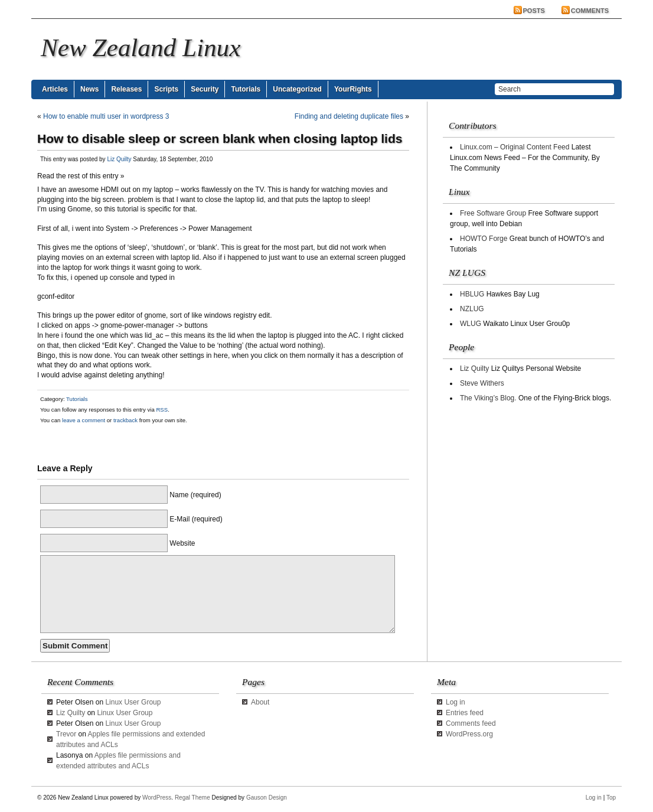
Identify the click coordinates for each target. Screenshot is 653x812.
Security (205, 89)
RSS (162, 410)
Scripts (166, 89)
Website (182, 543)
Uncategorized (297, 89)
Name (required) (195, 495)
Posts (534, 11)
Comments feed (471, 723)
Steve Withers (482, 383)
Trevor (66, 734)
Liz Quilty (119, 159)
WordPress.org (469, 734)
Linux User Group (133, 702)
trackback (125, 420)
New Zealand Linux (141, 48)
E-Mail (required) (196, 519)
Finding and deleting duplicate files (349, 116)
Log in (456, 702)
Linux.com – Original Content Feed (515, 147)
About (260, 702)
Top (611, 798)
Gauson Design (267, 798)
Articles (55, 89)
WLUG (471, 324)
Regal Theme (192, 798)
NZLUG (472, 309)
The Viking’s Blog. (488, 398)
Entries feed (465, 713)
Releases (126, 89)
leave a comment (83, 420)
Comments (590, 11)
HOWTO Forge (484, 239)
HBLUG (472, 294)
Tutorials (246, 89)
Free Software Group (493, 213)
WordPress (157, 798)
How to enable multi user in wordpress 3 (106, 116)
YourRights (353, 89)
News (89, 89)
